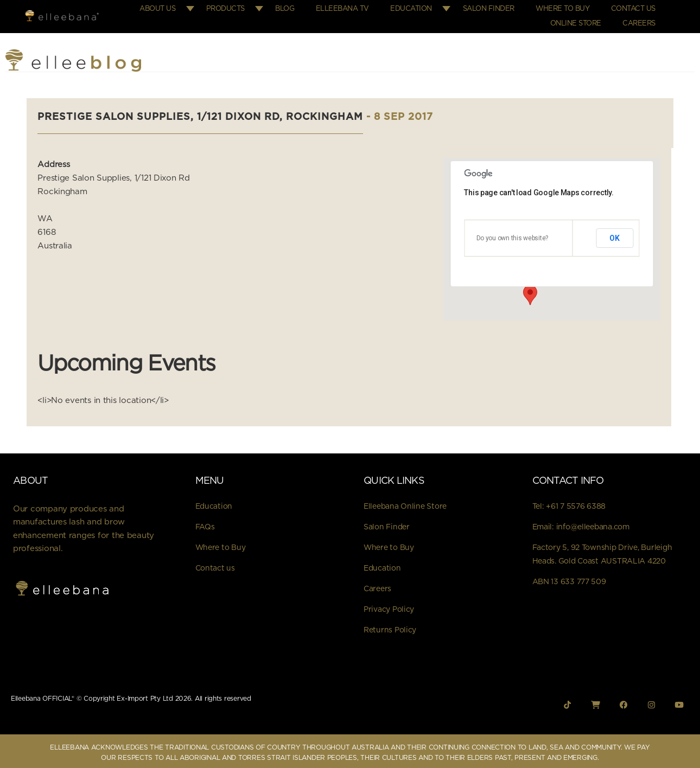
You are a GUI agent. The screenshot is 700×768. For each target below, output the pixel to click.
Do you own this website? (513, 235)
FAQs (205, 524)
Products (238, 8)
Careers (640, 21)
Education (418, 8)
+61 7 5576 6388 (576, 503)
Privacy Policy (389, 606)
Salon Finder (495, 8)
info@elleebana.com (593, 524)
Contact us (215, 565)
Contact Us (634, 8)
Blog (297, 8)
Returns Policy (390, 627)
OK (615, 234)
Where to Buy (566, 8)
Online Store (579, 21)
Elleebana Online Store (405, 503)
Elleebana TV (352, 8)
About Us (171, 8)
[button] (530, 291)
